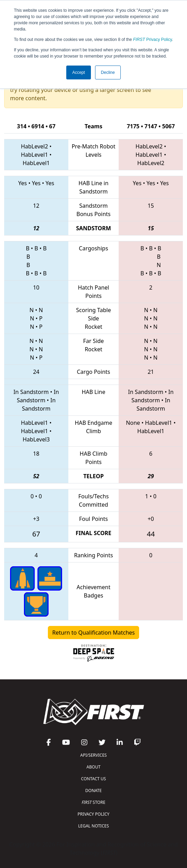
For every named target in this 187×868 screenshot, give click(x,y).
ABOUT (93, 767)
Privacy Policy (153, 40)
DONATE (93, 790)
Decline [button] (108, 72)
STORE (93, 802)
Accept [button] (79, 72)
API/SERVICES (93, 755)
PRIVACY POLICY (94, 814)
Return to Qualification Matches (94, 633)
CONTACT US (94, 779)
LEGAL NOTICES (93, 826)
